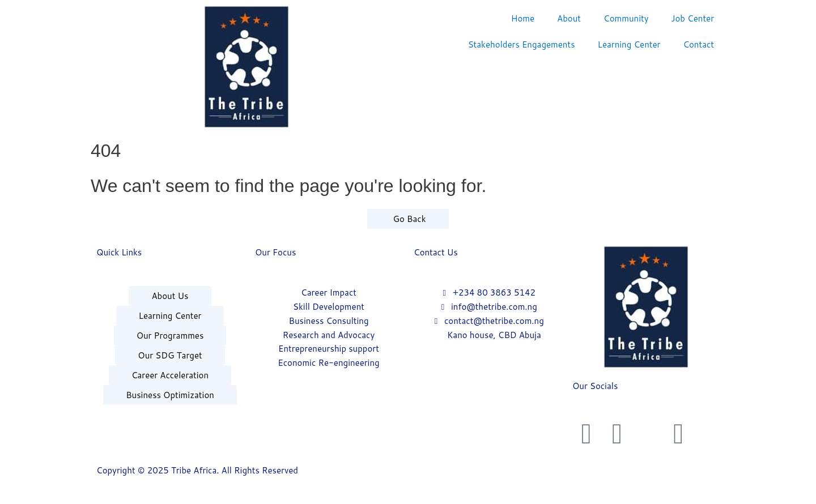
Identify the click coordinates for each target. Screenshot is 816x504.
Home (523, 18)
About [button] (569, 18)
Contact (698, 44)
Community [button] (626, 18)
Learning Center (629, 44)
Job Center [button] (692, 18)
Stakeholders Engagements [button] (522, 44)
